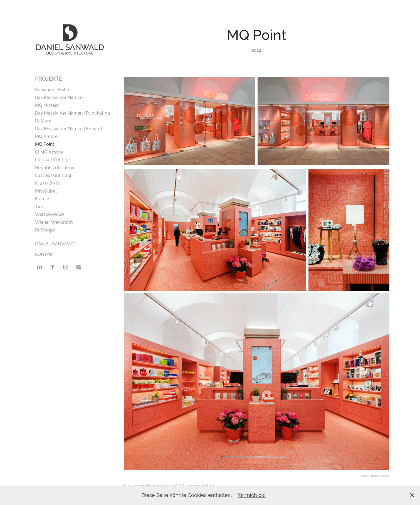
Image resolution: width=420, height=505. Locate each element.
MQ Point (45, 144)
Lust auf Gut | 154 (53, 160)
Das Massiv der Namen (59, 98)
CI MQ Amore (49, 152)
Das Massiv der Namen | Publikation (72, 113)
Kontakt (45, 254)
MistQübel (46, 191)
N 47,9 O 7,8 (47, 183)
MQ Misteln (47, 105)
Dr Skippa (45, 230)
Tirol (40, 207)
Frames (43, 199)
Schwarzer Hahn (52, 90)
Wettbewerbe (49, 214)
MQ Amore (46, 136)
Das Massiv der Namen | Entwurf (69, 129)
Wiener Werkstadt (54, 222)
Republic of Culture (56, 168)
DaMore (43, 121)
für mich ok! (252, 495)
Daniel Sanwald (55, 244)
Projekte (49, 79)
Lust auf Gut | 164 (53, 175)
